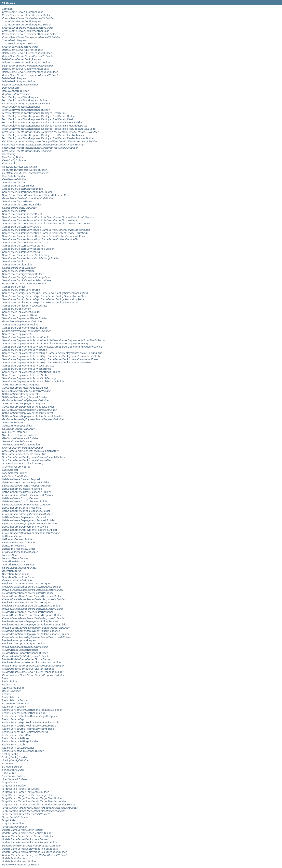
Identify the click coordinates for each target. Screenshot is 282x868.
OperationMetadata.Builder (18, 565)
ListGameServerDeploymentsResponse (25, 527)
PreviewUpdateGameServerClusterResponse (28, 669)
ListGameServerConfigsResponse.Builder (26, 511)
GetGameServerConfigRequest (20, 394)
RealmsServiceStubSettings (18, 748)
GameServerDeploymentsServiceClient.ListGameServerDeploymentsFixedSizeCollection (54, 340)
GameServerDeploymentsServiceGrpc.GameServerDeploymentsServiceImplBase (50, 359)
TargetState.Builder (13, 824)
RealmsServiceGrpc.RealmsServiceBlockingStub (30, 723)
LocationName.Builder (15, 558)
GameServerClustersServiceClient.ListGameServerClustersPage (40, 220)
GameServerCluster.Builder (18, 186)
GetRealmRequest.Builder (17, 426)
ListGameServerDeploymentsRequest (24, 517)
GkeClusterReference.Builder (19, 435)
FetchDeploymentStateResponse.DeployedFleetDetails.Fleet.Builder (42, 123)
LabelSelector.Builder (14, 473)
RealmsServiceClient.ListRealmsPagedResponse (30, 716)
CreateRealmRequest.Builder (19, 44)
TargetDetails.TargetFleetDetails (21, 789)
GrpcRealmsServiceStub (16, 467)
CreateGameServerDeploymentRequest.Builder (30, 34)
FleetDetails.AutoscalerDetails (20, 167)
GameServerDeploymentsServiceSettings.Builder (31, 372)
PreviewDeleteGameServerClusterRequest (27, 603)
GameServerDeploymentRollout (21, 325)
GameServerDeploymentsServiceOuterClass (28, 366)
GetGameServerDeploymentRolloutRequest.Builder (32, 416)
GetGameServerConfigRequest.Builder (25, 397)
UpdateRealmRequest (15, 858)
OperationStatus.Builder (16, 574)
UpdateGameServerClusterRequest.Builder (27, 833)
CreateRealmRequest (14, 40)
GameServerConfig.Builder (18, 265)
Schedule (7, 764)
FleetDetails (9, 164)
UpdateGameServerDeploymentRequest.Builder (30, 843)
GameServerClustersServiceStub (21, 252)
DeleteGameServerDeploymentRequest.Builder (30, 72)
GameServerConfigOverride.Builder (23, 274)
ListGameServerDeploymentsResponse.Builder (30, 530)
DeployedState (11, 88)
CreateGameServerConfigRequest (22, 22)
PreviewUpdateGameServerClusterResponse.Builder (33, 672)
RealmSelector (11, 697)
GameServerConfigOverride (18, 271)
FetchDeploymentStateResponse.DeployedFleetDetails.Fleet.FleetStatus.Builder (49, 129)
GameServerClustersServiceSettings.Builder (28, 249)
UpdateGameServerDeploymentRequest (26, 839)
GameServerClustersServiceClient (22, 214)
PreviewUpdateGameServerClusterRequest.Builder (32, 663)
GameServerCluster (14, 183)
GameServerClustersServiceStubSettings (26, 255)
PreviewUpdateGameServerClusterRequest (27, 659)
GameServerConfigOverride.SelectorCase (26, 280)
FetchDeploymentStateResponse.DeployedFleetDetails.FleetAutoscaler (44, 135)
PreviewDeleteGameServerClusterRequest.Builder (31, 606)
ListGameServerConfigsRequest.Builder (25, 501)
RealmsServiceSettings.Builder (20, 741)
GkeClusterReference (14, 432)
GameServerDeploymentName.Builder (25, 318)
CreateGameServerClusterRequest (22, 12)
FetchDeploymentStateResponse (21, 107)
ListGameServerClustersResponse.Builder (27, 492)
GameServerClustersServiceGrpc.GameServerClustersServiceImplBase (44, 236)
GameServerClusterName (17, 202)
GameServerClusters (14, 211)
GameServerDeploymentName (20, 315)
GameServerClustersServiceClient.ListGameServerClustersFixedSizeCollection (48, 217)
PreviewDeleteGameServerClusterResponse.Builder (32, 615)
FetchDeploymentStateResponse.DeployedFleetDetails (34, 113)
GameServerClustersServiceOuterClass (25, 243)
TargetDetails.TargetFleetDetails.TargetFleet (28, 795)
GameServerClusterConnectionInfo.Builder (27, 192)
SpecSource (9, 773)
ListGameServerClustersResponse (22, 489)
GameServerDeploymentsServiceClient (25, 337)
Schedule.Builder (12, 767)
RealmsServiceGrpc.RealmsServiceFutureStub (29, 726)
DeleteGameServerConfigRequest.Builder (26, 63)
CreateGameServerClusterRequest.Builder (27, 15)
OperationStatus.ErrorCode (18, 577)
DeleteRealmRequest (14, 78)
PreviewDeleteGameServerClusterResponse (28, 612)
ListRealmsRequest (13, 536)
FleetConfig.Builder (13, 157)
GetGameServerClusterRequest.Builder (25, 388)
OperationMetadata (13, 561)
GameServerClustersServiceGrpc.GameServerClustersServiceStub (41, 239)
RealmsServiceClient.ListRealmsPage (24, 713)
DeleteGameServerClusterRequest (22, 50)
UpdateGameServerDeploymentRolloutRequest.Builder (34, 852)
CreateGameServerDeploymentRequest (25, 31)
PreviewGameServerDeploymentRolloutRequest (30, 621)
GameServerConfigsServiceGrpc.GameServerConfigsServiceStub (40, 303)
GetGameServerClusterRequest (20, 385)
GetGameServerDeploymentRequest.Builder (28, 407)
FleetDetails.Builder (14, 176)
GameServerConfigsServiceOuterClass (25, 306)
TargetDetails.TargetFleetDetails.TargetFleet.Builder (32, 798)
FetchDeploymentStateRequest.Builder (25, 100)
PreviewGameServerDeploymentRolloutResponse (31, 631)
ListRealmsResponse (14, 546)
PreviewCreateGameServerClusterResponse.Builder (32, 596)
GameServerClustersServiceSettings (23, 246)
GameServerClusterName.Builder (22, 205)
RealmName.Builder (14, 688)
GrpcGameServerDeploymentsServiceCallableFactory (33, 457)
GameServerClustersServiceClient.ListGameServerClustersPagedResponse (46, 224)
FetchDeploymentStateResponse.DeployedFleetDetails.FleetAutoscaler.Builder (48, 138)
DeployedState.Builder (15, 91)
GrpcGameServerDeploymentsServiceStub (27, 460)
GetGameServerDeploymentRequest (24, 404)
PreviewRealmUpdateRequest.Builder (24, 644)
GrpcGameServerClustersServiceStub (24, 454)
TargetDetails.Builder (14, 786)
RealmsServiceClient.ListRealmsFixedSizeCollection (32, 710)
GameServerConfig (13, 262)
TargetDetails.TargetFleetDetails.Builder (25, 792)
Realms (6, 694)
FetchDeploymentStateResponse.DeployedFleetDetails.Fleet (38, 119)
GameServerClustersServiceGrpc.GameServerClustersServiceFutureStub (45, 233)
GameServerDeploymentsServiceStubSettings (29, 378)
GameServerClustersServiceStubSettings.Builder (31, 258)
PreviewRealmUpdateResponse (20, 650)
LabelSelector (10, 470)
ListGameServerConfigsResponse (21, 508)
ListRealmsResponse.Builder (19, 549)
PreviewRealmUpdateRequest (19, 640)
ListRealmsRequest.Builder (18, 539)
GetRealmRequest (13, 423)
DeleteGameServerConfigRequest (22, 59)
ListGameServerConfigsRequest (21, 498)
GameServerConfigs (14, 287)
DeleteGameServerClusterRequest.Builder (27, 53)
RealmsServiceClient (14, 707)
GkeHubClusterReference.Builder (21, 445)
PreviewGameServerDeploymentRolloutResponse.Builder (36, 634)
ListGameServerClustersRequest (21, 479)
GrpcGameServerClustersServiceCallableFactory (30, 451)
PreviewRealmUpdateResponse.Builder (25, 653)
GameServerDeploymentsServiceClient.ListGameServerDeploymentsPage (46, 344)
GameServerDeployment (17, 309)
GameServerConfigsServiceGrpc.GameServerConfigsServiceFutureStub (44, 296)
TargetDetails (10, 783)
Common (7, 9)
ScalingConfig (10, 754)
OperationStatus (12, 571)
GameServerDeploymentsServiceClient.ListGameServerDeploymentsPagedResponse (52, 347)
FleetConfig (9, 154)
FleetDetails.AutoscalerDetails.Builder (24, 170)
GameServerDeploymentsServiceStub (24, 375)
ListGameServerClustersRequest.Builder (26, 483)
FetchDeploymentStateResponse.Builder (26, 110)
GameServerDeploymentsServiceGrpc (24, 350)
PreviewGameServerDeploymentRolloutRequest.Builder (35, 625)
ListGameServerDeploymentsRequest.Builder (29, 520)
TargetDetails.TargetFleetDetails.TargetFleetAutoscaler (34, 801)
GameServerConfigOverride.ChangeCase (26, 277)
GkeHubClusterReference (17, 441)
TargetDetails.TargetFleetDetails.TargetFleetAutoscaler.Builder (39, 805)
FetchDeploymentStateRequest (20, 97)
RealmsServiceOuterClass (17, 735)
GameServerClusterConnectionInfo (22, 189)
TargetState (9, 820)
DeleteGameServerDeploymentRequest (25, 69)
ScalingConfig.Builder (15, 757)
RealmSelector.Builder (15, 700)
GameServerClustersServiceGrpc (21, 227)
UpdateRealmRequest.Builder (19, 861)
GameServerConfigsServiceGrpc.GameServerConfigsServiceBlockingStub (45, 293)
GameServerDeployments (17, 334)
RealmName (9, 685)
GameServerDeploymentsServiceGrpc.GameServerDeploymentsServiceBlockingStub (52, 353)
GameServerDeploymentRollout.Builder (25, 328)
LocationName (10, 555)
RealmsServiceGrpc (13, 719)
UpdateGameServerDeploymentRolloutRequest (30, 849)
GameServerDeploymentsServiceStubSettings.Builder (34, 382)
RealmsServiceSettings (15, 738)
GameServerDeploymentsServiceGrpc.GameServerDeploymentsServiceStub (47, 363)
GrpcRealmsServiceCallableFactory (23, 464)
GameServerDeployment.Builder (21, 312)
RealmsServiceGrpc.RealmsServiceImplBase (28, 729)
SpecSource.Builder (13, 776)
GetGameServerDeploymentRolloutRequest (28, 413)
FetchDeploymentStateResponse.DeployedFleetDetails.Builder (39, 116)
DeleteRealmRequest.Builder (19, 82)
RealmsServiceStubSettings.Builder (23, 751)
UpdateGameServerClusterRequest (23, 830)
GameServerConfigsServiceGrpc (21, 290)
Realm (6, 678)
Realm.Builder (10, 681)
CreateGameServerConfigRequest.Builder (26, 25)
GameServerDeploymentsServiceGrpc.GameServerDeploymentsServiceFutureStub (51, 356)
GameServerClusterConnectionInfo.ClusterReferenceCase (36, 195)
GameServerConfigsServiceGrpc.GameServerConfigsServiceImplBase (43, 299)
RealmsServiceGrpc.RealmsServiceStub (25, 732)
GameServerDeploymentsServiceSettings (26, 369)
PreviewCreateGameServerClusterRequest (27, 584)
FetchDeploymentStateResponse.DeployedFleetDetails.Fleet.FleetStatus (45, 126)
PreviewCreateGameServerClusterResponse (28, 593)
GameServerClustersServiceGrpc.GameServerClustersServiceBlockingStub (46, 230)
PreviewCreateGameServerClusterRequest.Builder (31, 587)
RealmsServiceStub (13, 745)
